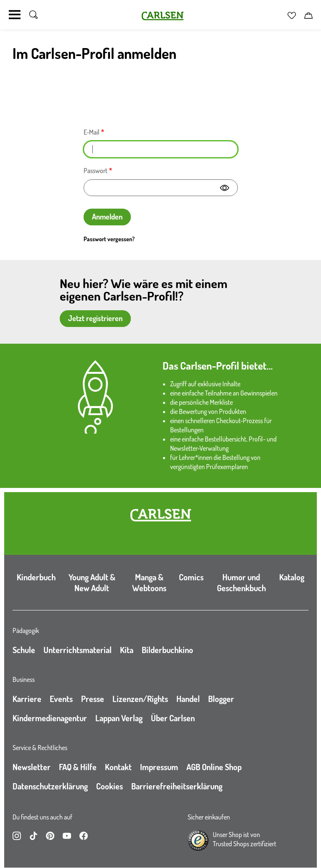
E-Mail (92, 132)
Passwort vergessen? (109, 239)
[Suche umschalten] (33, 15)
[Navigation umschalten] (15, 15)
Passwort (96, 171)
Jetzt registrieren (95, 318)
